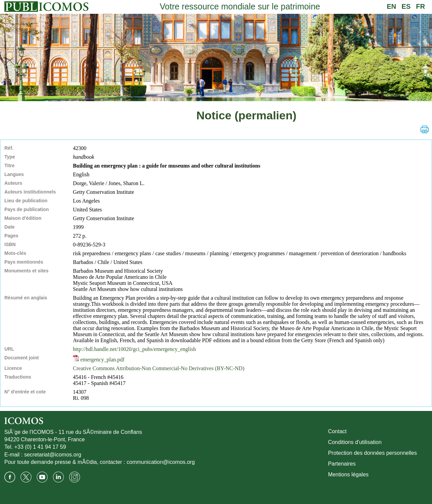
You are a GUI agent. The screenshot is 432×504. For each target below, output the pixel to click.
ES (406, 6)
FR (421, 6)
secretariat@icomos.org (52, 455)
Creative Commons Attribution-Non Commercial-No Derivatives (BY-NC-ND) (159, 368)
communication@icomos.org (161, 462)
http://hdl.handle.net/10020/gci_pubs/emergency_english (134, 349)
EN (391, 6)
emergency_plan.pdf (99, 360)
